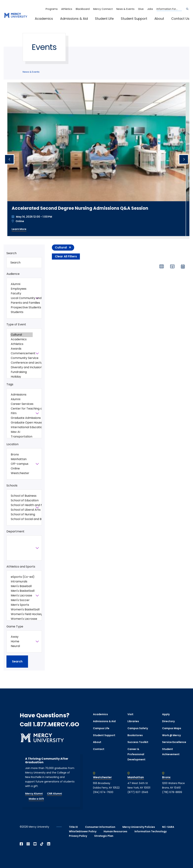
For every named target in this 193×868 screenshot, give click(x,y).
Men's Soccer (22, 600)
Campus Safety (138, 728)
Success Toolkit (138, 742)
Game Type (15, 626)
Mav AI (22, 432)
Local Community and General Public (22, 298)
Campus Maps (172, 728)
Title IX (73, 827)
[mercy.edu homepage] (16, 16)
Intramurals (22, 582)
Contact (99, 749)
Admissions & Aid (74, 19)
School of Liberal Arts (22, 510)
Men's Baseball (22, 586)
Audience (13, 274)
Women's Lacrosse (22, 619)
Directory (168, 721)
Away (22, 637)
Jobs (150, 9)
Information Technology (151, 831)
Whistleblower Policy (83, 831)
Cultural (22, 335)
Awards (22, 349)
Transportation (22, 437)
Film (22, 413)
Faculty (22, 293)
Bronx (22, 455)
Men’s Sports (22, 605)
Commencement (22, 353)
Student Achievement (171, 752)
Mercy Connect (103, 9)
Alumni (22, 284)
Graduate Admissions (22, 418)
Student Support (134, 19)
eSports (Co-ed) (22, 577)
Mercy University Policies (139, 827)
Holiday (22, 377)
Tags (10, 384)
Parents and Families (22, 303)
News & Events (125, 9)
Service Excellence (174, 742)
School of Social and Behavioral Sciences (22, 519)
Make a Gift (36, 799)
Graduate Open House (22, 423)
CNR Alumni (54, 794)
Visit (130, 714)
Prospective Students (22, 307)
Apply (166, 714)
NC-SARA (168, 827)
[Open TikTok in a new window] (42, 844)
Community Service (22, 358)
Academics (44, 19)
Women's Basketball (22, 610)
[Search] (187, 9)
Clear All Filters (66, 256)
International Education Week (22, 427)
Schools (12, 485)
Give (141, 9)
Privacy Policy (78, 836)
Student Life (104, 19)
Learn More (19, 229)
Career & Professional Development (136, 754)
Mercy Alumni (34, 794)
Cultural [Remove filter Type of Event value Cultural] (61, 247)
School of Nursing (22, 514)
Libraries (133, 721)
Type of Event (16, 324)
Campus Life (101, 728)
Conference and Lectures (22, 363)
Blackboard (83, 9)
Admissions (22, 395)
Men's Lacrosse (22, 596)
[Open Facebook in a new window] (21, 844)
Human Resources (115, 831)
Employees (22, 289)
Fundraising (22, 372)
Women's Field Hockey (22, 614)
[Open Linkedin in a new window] (49, 844)
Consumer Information (100, 827)
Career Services (22, 404)
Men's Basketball (22, 591)
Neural (22, 646)
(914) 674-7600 (103, 792)
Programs (52, 9)
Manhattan (22, 459)
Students (22, 312)
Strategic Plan (104, 836)
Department (15, 531)
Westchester (22, 473)
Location (12, 444)
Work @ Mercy (171, 735)
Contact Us (180, 19)
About (159, 19)
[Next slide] (184, 159)
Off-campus (22, 464)
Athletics (67, 9)
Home (22, 641)
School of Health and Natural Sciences (22, 505)
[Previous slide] (9, 159)
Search (11, 253)
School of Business (22, 496)
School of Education (22, 500)
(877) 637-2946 (138, 792)
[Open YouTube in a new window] (35, 844)
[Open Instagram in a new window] (28, 844)
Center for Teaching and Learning (22, 409)
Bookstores (135, 735)
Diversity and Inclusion (22, 367)
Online (22, 469)
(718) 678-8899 (172, 792)
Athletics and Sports (21, 567)
